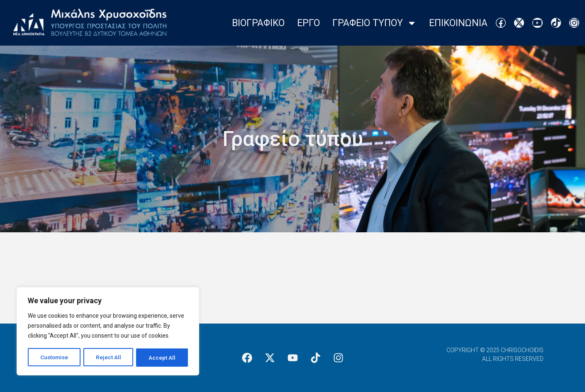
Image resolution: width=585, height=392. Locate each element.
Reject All (109, 358)
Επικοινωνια (458, 23)
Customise (55, 358)
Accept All (162, 358)
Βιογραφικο (258, 23)
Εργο (308, 23)
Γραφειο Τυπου (374, 23)
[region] (108, 332)
